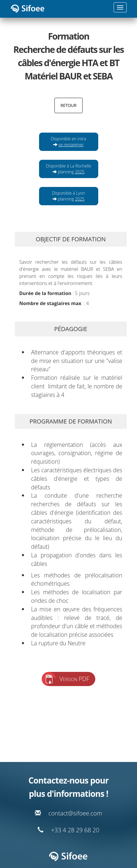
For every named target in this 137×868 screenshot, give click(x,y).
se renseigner (71, 145)
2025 (80, 172)
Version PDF (74, 679)
